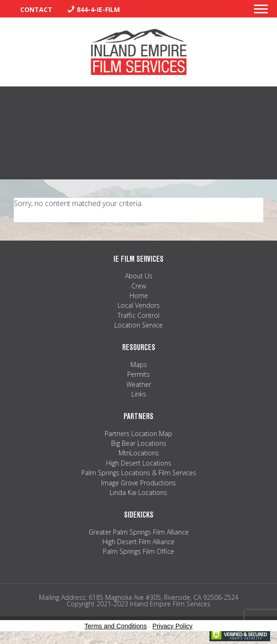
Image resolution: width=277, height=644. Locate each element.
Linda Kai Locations (138, 492)
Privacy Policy (172, 626)
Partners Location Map (138, 434)
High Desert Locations (139, 463)
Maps (139, 365)
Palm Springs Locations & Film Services (139, 473)
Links (139, 394)
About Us (139, 276)
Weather (139, 384)
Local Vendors (139, 305)
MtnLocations (139, 453)
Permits (138, 374)
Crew (139, 286)
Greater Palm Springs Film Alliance (139, 532)
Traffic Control (138, 315)
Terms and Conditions (116, 626)
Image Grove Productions (138, 483)
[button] (261, 11)
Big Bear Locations (139, 443)
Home (139, 296)
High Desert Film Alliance (138, 542)
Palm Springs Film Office (138, 551)
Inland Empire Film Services (139, 52)
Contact (36, 9)
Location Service (138, 325)
